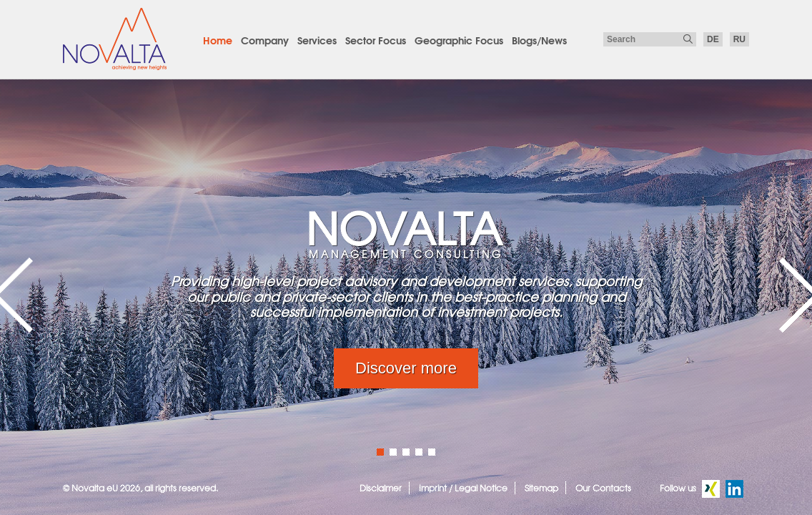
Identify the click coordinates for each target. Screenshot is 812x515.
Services (317, 40)
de (713, 39)
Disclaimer (381, 488)
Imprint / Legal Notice (463, 488)
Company (265, 40)
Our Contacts (603, 488)
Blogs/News (539, 40)
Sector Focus (376, 40)
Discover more (406, 368)
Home (218, 40)
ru (739, 39)
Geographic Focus (459, 40)
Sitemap (541, 488)
